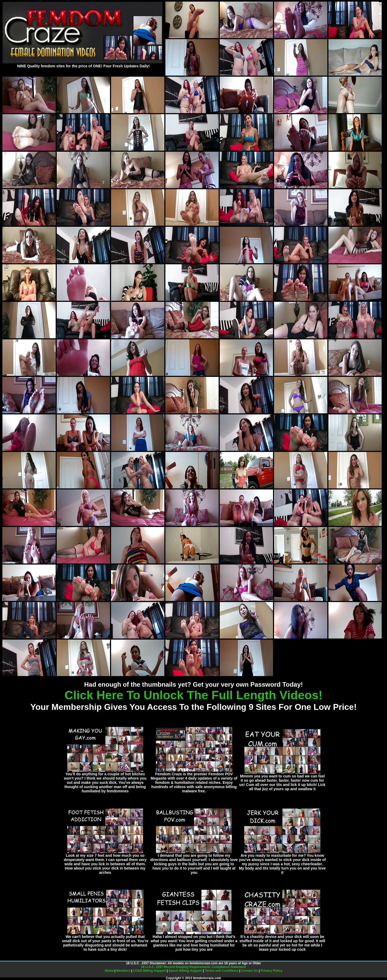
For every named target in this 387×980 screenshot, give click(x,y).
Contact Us (249, 971)
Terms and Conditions (222, 971)
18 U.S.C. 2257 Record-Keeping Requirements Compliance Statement (193, 967)
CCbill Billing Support (149, 971)
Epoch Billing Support (185, 971)
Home (109, 971)
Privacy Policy (271, 971)
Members (123, 971)
